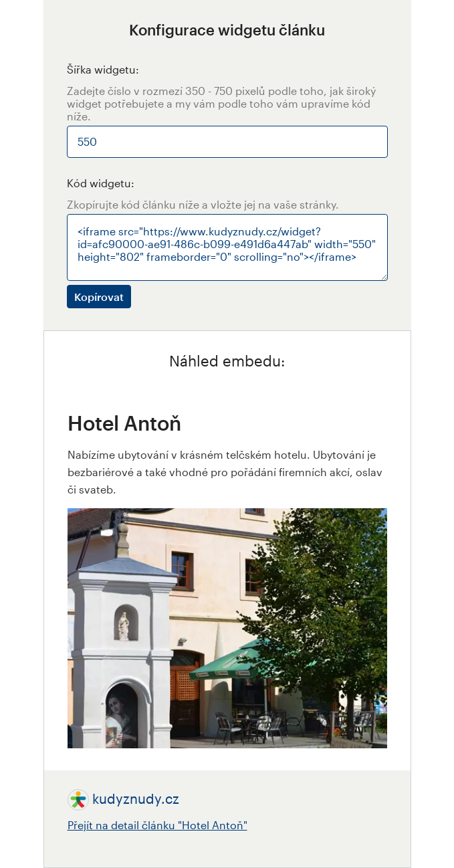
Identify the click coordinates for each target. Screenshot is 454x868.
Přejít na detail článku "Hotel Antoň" (157, 825)
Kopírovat (99, 297)
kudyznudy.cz (136, 798)
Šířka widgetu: (103, 69)
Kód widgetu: (101, 183)
